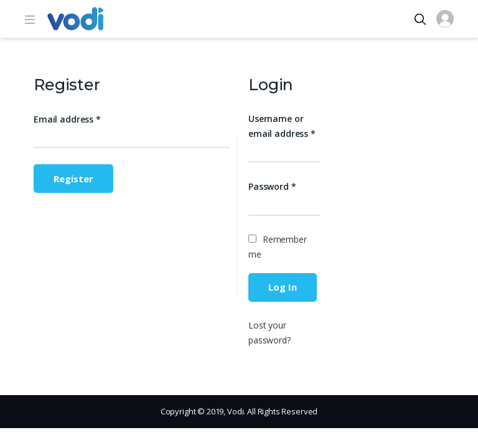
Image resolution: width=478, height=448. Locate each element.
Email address (67, 119)
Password (272, 186)
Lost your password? (269, 333)
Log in (283, 287)
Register (73, 179)
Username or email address (282, 126)
